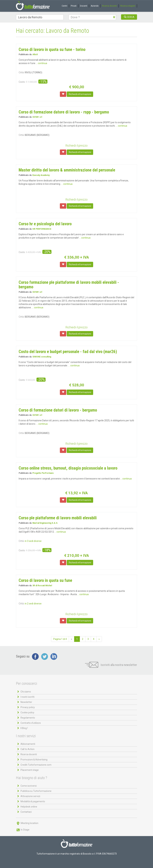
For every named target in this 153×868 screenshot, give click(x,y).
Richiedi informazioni (80, 94)
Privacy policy (28, 707)
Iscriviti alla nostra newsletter (111, 665)
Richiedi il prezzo (76, 146)
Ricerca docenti (109, 6)
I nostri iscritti (27, 697)
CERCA (129, 17)
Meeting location (27, 823)
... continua (41, 63)
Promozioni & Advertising (34, 760)
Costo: (22, 82)
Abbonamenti (28, 744)
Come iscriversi (29, 786)
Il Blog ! (24, 728)
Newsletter (26, 702)
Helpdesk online (29, 807)
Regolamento (28, 718)
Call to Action (27, 749)
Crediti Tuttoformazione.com (36, 765)
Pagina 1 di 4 (60, 639)
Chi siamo (26, 692)
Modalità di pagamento (33, 801)
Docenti (84, 6)
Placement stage (30, 770)
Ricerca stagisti (128, 6)
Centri (64, 6)
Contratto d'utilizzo (31, 723)
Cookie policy (27, 712)
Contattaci (26, 812)
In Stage (23, 830)
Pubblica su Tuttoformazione (36, 791)
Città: (21, 72)
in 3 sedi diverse (33, 541)
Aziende (95, 6)
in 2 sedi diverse (33, 604)
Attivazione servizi (30, 796)
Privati (74, 6)
